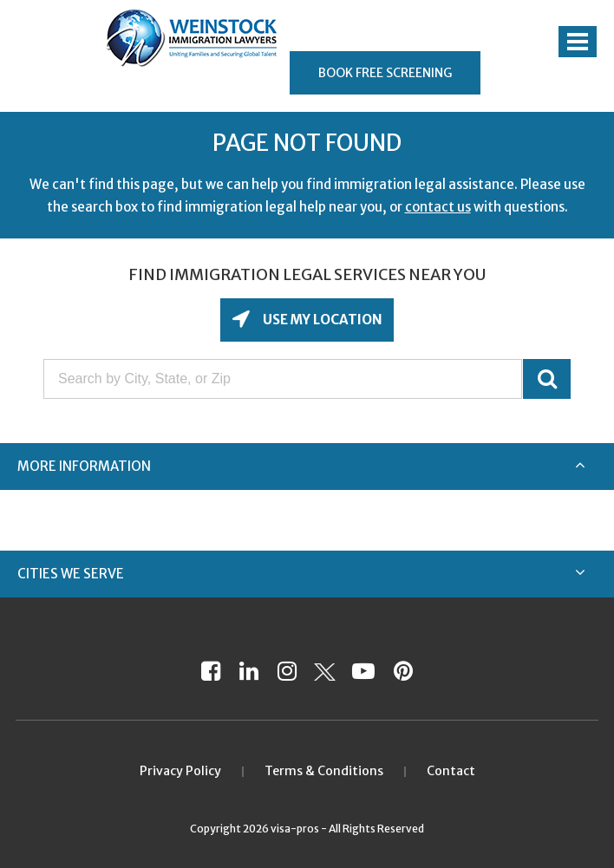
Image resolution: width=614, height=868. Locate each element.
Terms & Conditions (324, 771)
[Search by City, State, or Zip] (283, 379)
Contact (451, 771)
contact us (438, 207)
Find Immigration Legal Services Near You (307, 274)
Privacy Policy (180, 771)
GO (547, 379)
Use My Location (321, 320)
